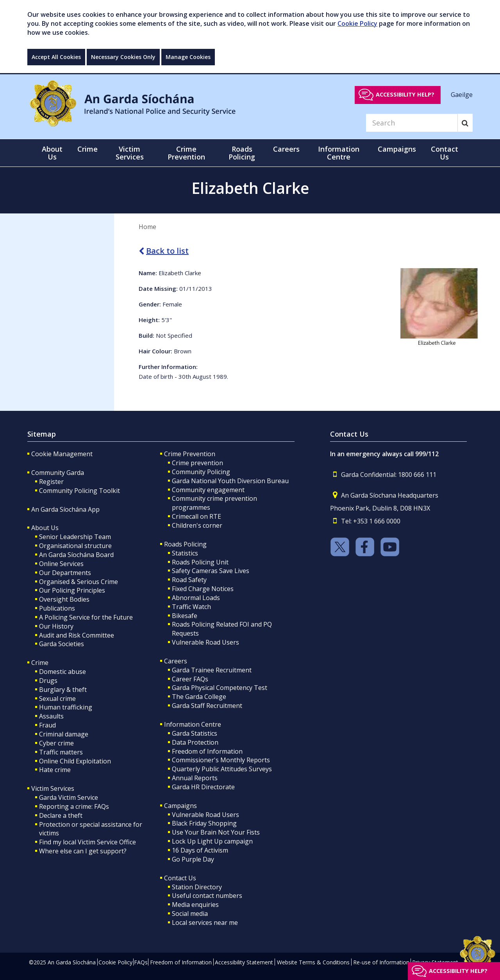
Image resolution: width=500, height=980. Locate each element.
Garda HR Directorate (203, 787)
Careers (176, 661)
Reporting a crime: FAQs (74, 806)
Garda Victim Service (69, 797)
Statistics (185, 553)
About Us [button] (52, 153)
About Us (45, 528)
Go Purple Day (193, 859)
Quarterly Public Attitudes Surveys (222, 769)
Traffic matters (61, 752)
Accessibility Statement (244, 962)
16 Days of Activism (200, 850)
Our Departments (65, 573)
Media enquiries (195, 905)
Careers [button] (286, 149)
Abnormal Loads (196, 598)
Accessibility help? (405, 94)
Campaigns (180, 806)
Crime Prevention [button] (186, 153)
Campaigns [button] (397, 149)
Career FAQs (190, 679)
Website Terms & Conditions (313, 962)
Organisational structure (75, 546)
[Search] (412, 123)
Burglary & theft (63, 690)
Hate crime (55, 770)
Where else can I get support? (83, 851)
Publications (57, 608)
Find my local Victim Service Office (87, 842)
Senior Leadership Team (75, 537)
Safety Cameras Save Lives (211, 571)
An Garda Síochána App (65, 509)
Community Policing (201, 472)
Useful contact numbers (207, 896)
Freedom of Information (207, 751)
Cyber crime (56, 743)
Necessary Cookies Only (123, 57)
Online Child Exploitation (75, 761)
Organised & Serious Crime (79, 582)
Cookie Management (62, 454)
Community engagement (208, 490)
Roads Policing (185, 544)
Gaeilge (462, 94)
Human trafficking (66, 707)
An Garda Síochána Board (76, 555)
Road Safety (189, 580)
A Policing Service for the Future (86, 617)
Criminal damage (64, 734)
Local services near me (205, 923)
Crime (40, 663)
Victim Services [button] (130, 153)
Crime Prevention (190, 454)
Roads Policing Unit (200, 562)
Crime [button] (87, 149)
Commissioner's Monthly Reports (221, 760)
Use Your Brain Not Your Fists (216, 832)
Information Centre (193, 724)
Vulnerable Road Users (205, 642)
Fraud (47, 725)
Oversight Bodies (64, 599)
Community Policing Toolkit (79, 491)
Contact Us (180, 878)
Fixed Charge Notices (203, 589)
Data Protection (195, 742)
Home (147, 227)
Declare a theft (61, 815)
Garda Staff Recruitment (207, 706)
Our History (56, 626)
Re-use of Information (381, 962)
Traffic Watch (191, 607)
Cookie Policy (357, 23)
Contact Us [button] (445, 153)
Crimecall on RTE (196, 516)
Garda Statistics (195, 733)
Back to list (164, 251)
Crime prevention (197, 463)
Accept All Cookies (56, 57)
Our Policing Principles (72, 590)
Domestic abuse (62, 672)
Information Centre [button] (339, 153)
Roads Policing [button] (242, 153)
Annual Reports (195, 778)
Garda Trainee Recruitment (212, 670)
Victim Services (53, 788)
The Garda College (199, 697)
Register (51, 482)
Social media (190, 914)
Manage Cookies (188, 57)
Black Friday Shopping (204, 823)
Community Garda (58, 473)
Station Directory (197, 887)
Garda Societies (62, 644)
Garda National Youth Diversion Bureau (230, 481)
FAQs (141, 962)
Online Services (61, 564)
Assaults (51, 716)
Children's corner (197, 525)
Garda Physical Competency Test (220, 688)
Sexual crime (57, 699)
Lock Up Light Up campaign (212, 841)
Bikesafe (185, 616)
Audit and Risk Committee (77, 635)
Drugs (48, 681)
